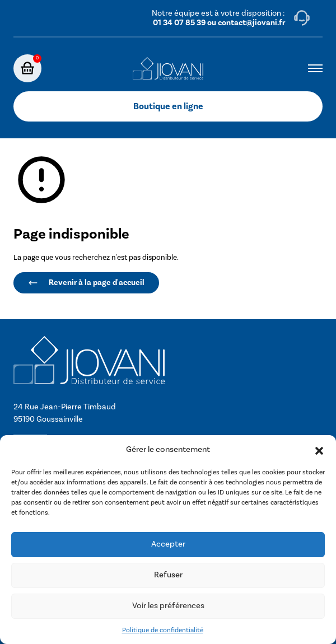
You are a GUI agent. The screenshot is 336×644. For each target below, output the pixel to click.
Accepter (168, 544)
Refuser (168, 575)
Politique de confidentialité (163, 630)
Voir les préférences (168, 606)
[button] (319, 450)
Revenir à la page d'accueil (86, 283)
